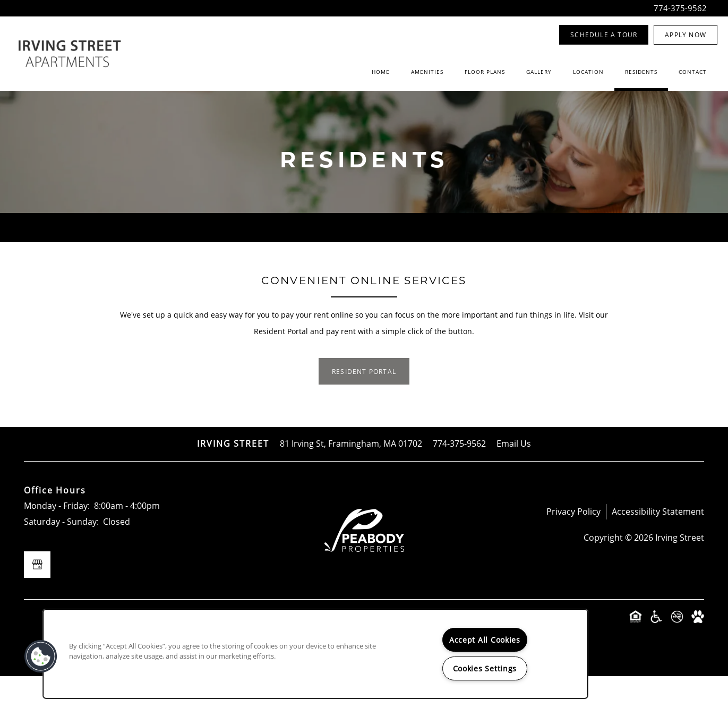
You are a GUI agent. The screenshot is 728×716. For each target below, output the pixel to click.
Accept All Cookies (485, 640)
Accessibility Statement (658, 551)
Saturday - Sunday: (61, 562)
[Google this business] (37, 604)
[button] (604, 35)
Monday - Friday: (57, 546)
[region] (315, 654)
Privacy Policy (573, 551)
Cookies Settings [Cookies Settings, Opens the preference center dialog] (485, 668)
